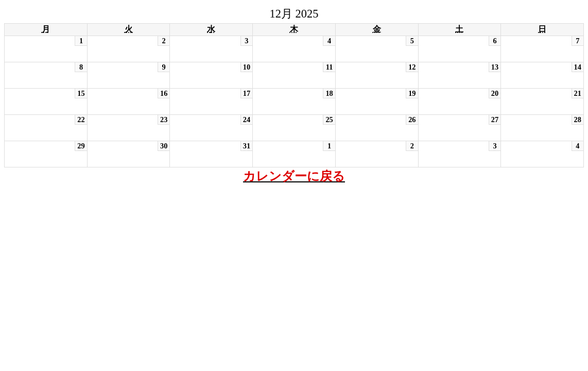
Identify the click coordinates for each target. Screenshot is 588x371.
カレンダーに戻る (294, 176)
